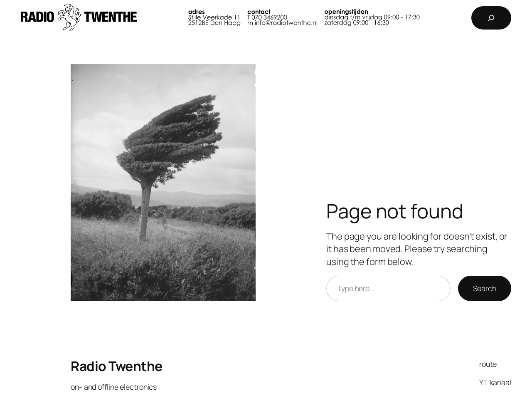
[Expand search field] (491, 18)
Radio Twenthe (117, 366)
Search (485, 288)
